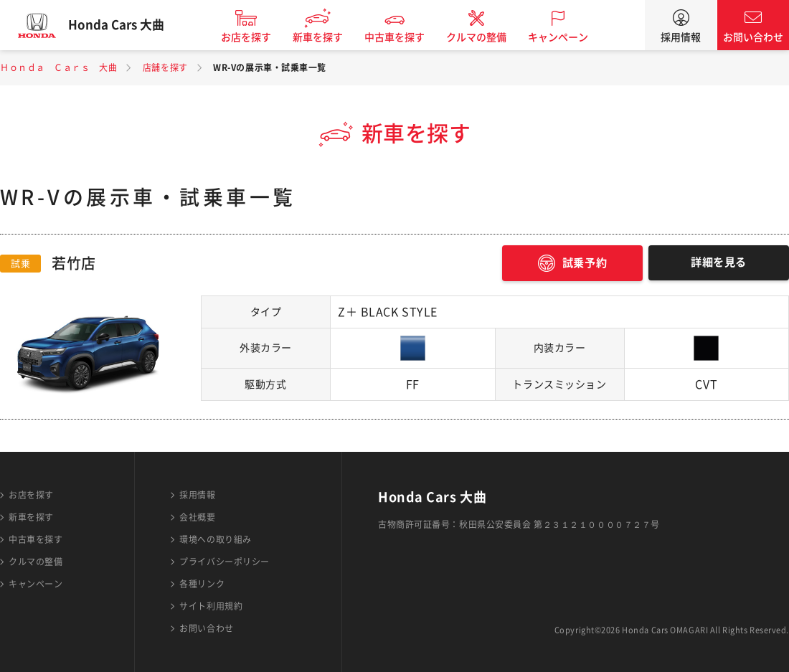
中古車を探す (404, 37)
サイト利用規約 (211, 606)
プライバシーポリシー (225, 562)
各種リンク (202, 584)
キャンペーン (567, 37)
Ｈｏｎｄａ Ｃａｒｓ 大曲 (58, 67)
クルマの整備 (486, 37)
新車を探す (327, 37)
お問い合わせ (753, 37)
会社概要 (197, 517)
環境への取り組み (215, 539)
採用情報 (681, 37)
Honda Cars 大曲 (126, 25)
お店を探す (255, 37)
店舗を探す (165, 67)
